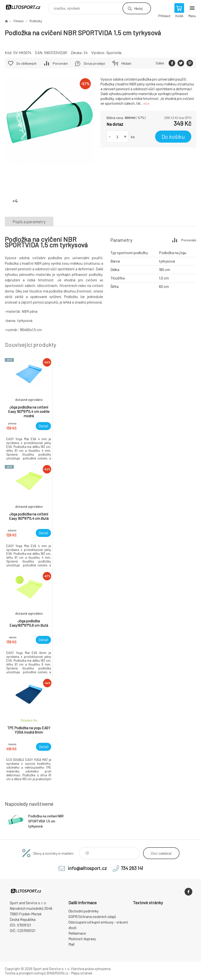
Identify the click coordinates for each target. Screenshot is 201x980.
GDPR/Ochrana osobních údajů (92, 917)
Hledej (138, 8)
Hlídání (126, 63)
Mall (71, 944)
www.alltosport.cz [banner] (26, 7)
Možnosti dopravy (82, 939)
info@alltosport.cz (87, 868)
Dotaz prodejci (94, 63)
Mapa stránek (82, 973)
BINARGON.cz (57, 973)
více (146, 103)
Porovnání (60, 63)
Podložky (36, 21)
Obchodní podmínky (83, 911)
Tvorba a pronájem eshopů (25, 973)
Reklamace (77, 933)
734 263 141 (132, 868)
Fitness (19, 21)
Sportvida (114, 53)
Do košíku (173, 137)
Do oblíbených (26, 63)
